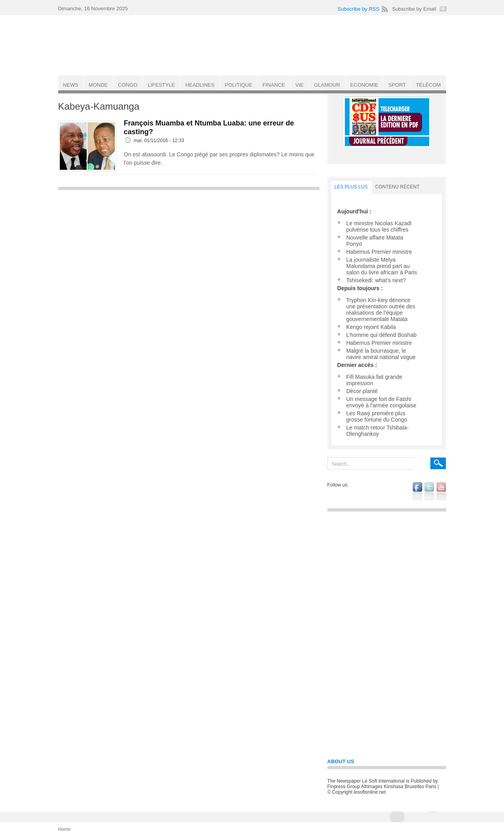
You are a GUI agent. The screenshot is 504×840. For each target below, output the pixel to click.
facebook (417, 491)
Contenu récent (397, 187)
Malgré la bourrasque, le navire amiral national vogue (381, 354)
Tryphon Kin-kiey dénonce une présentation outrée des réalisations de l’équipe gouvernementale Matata (381, 310)
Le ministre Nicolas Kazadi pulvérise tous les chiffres (379, 226)
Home (65, 829)
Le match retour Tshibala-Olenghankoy (378, 431)
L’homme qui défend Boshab (381, 335)
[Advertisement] (189, 250)
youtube (441, 491)
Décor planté (362, 391)
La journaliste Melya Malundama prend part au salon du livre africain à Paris (382, 266)
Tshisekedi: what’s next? (376, 280)
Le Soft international (253, 45)
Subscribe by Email (414, 9)
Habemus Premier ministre (379, 252)
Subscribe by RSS (359, 9)
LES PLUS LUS (351, 187)
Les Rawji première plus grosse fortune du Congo (377, 416)
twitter (429, 491)
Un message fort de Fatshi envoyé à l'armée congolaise (381, 402)
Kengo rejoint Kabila (371, 327)
